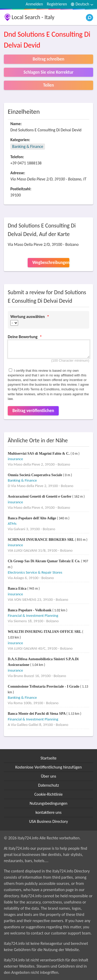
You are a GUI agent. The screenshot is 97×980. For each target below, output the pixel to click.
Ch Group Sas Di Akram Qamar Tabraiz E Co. (44, 561)
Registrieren (57, 4)
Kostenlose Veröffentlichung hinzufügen (48, 767)
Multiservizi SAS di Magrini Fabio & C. (39, 454)
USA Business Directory (48, 821)
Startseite (48, 758)
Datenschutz (48, 785)
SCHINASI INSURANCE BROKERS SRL (41, 540)
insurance (15, 459)
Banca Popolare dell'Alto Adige (32, 518)
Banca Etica (17, 588)
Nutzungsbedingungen (49, 803)
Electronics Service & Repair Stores (35, 572)
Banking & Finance (28, 146)
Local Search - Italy (33, 17)
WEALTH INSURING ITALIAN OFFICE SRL (45, 632)
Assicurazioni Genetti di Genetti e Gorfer (40, 496)
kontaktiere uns (48, 812)
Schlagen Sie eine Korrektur (48, 72)
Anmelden (34, 4)
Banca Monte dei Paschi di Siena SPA (37, 714)
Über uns (48, 776)
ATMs (12, 523)
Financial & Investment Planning (33, 616)
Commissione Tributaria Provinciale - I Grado (44, 686)
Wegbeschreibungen (51, 263)
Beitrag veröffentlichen (33, 411)
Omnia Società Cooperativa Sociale (35, 475)
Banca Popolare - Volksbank (30, 610)
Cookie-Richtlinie (48, 794)
